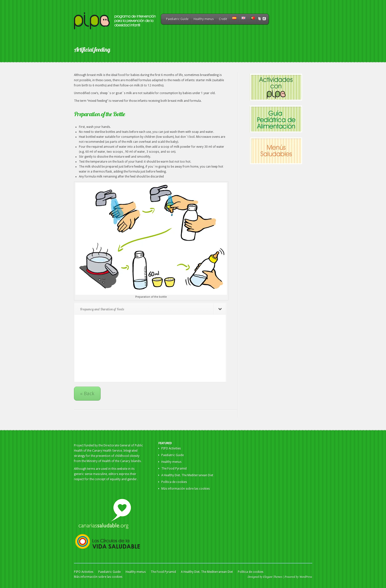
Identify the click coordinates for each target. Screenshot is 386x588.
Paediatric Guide (177, 19)
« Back (87, 394)
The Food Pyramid (174, 469)
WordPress (306, 577)
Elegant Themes (273, 577)
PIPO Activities (171, 448)
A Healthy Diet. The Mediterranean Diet (187, 475)
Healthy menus (204, 19)
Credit (223, 19)
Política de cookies (174, 482)
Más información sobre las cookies (186, 489)
